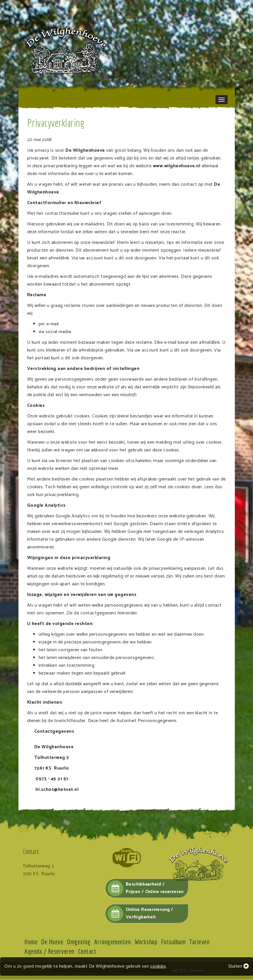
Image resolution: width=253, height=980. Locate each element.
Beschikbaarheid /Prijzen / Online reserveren (145, 888)
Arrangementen (114, 942)
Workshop (147, 942)
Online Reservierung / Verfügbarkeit (140, 914)
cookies (158, 966)
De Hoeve (53, 942)
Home (31, 942)
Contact (88, 952)
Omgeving (79, 942)
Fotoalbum (175, 942)
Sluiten (239, 966)
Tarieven (201, 942)
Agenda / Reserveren (50, 952)
